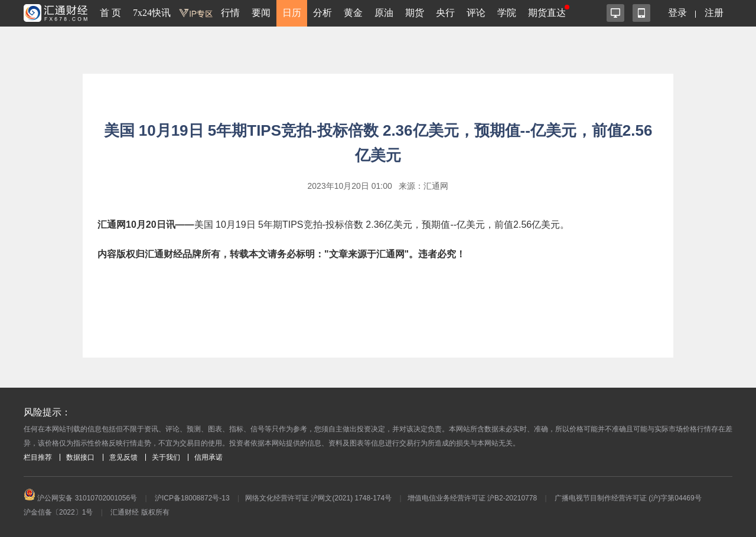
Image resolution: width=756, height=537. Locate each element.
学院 (507, 13)
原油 (384, 13)
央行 (445, 13)
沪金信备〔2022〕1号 (58, 512)
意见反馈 (123, 457)
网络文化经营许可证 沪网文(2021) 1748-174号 (318, 498)
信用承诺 (208, 457)
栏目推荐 (38, 457)
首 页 (110, 13)
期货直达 (547, 13)
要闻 (261, 13)
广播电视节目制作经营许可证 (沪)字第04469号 (628, 498)
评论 (476, 13)
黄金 (353, 13)
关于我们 (166, 457)
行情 (230, 13)
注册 (714, 13)
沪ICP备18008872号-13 (192, 498)
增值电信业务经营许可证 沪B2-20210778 (472, 498)
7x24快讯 (152, 13)
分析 (322, 13)
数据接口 (80, 457)
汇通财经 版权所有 (140, 512)
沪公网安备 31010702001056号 (80, 498)
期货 (415, 13)
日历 (292, 13)
